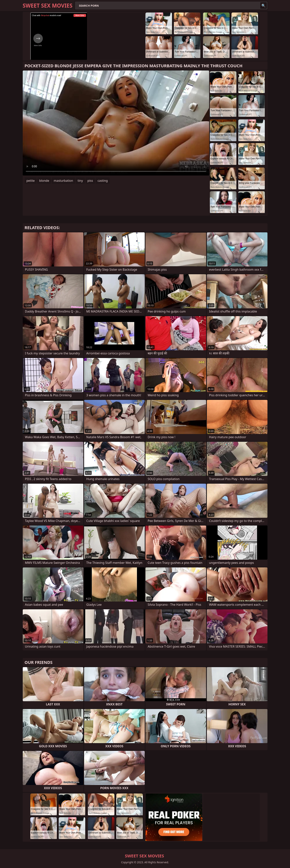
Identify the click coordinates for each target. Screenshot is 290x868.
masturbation (63, 181)
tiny (80, 181)
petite (31, 181)
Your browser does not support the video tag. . (116, 123)
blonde (44, 181)
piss (90, 181)
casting (103, 181)
